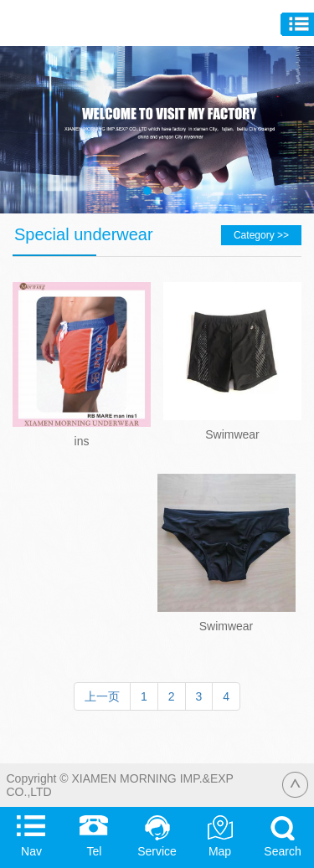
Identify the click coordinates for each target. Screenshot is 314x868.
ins (82, 441)
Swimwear (232, 434)
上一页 (102, 696)
